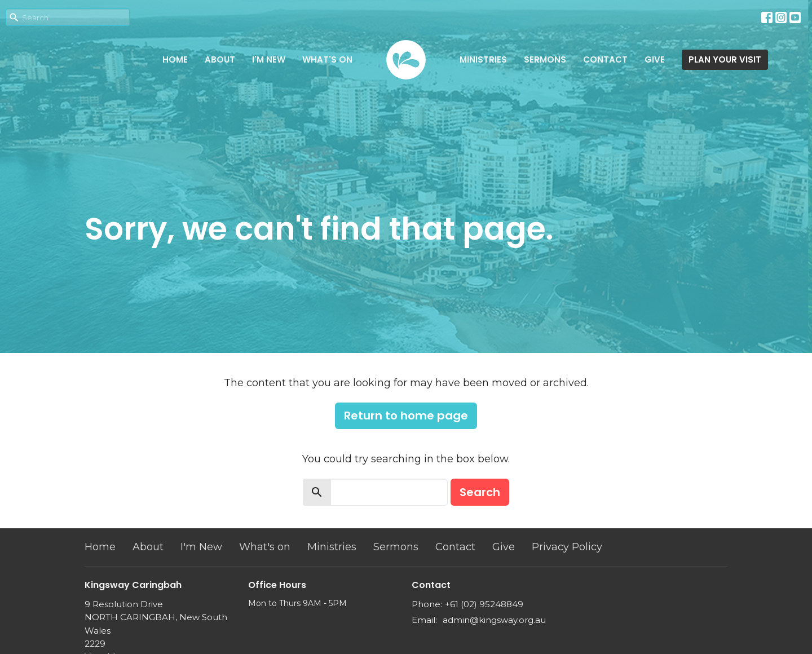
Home (175, 59)
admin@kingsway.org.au (494, 620)
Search (480, 492)
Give (655, 59)
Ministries (483, 59)
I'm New (269, 59)
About (220, 59)
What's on (327, 59)
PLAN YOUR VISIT (725, 59)
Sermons (545, 59)
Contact (605, 59)
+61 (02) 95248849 (484, 604)
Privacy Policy (567, 547)
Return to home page (406, 416)
